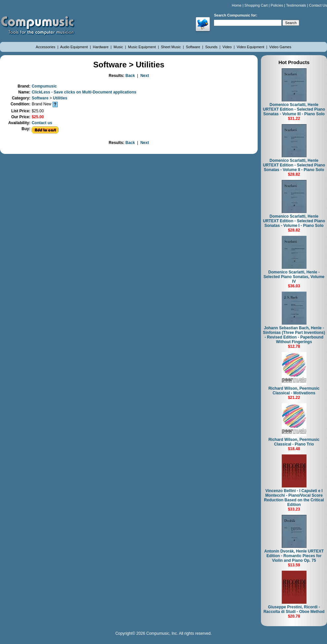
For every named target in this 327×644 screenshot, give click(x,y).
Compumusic (44, 86)
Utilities (60, 98)
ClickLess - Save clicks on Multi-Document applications (84, 92)
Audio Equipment (74, 47)
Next (145, 76)
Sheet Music (171, 47)
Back (130, 76)
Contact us (42, 123)
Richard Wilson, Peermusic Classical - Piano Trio (294, 442)
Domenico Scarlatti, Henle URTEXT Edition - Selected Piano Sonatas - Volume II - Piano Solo (294, 165)
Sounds (212, 47)
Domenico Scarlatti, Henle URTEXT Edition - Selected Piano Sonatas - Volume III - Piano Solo (294, 109)
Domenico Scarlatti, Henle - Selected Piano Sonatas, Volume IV (294, 277)
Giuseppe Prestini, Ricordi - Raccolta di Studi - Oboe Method (294, 609)
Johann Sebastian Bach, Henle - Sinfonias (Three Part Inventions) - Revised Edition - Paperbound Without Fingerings (294, 335)
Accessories (46, 47)
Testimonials (296, 5)
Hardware (101, 47)
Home (237, 5)
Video (228, 47)
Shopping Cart (256, 5)
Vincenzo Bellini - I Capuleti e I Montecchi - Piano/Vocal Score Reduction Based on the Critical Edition (294, 498)
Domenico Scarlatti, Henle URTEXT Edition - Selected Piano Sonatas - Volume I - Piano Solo (294, 221)
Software (194, 47)
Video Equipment (251, 47)
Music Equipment (143, 47)
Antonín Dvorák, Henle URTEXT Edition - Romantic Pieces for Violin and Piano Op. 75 (294, 556)
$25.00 (38, 117)
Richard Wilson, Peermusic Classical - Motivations (294, 391)
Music (119, 47)
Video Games (280, 47)
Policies (277, 5)
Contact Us (318, 5)
